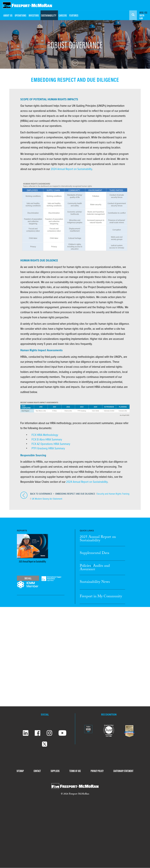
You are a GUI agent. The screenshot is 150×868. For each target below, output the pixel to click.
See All (28, 578)
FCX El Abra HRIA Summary (47, 440)
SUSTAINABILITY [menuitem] (49, 15)
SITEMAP (20, 771)
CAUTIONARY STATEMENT (123, 771)
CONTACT (37, 771)
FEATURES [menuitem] (74, 15)
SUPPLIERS (55, 771)
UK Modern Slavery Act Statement (47, 499)
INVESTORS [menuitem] (34, 15)
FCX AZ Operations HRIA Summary (51, 444)
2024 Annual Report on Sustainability (71, 169)
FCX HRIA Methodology (45, 435)
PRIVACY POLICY (97, 771)
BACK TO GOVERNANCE (41, 494)
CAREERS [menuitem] (63, 15)
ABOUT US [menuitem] (8, 15)
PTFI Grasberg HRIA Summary (48, 449)
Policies (85, 566)
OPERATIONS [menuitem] (21, 15)
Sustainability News (95, 582)
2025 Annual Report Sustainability (98, 539)
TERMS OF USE (75, 771)
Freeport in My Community (101, 597)
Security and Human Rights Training (113, 494)
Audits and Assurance (95, 568)
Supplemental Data (95, 553)
